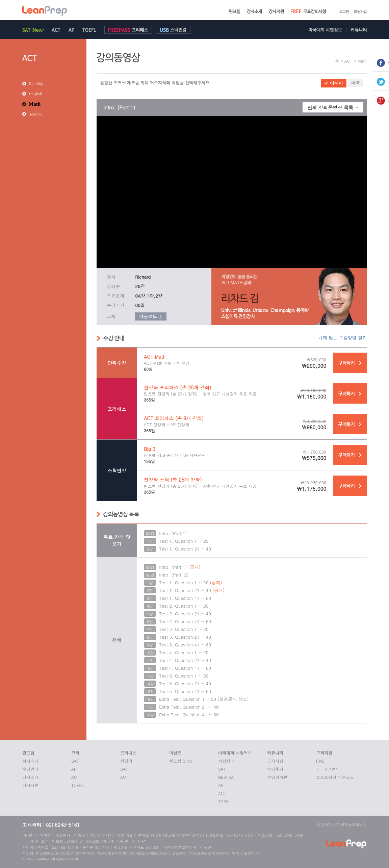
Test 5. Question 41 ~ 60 (185, 691)
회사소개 (30, 761)
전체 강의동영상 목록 (330, 107)
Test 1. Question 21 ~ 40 (185, 549)
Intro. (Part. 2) (174, 575)
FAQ (320, 761)
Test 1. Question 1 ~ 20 (184, 541)
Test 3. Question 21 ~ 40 (185, 637)
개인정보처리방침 (352, 825)
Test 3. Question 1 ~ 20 (184, 629)
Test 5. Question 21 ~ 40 (185, 683)
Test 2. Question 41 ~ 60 (185, 621)
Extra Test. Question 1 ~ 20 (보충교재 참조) (204, 699)
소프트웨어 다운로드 (335, 777)
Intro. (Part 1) (173, 533)
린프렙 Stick (180, 761)
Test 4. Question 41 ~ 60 (185, 668)
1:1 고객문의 (328, 769)
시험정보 (226, 761)
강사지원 (30, 785)
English (35, 94)
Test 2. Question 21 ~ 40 (185, 614)
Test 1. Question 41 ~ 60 (185, 598)
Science (35, 114)
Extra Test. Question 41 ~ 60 (189, 714)
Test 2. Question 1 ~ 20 (184, 606)
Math (35, 104)
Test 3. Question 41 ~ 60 (185, 645)
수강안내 (30, 769)
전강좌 (126, 761)
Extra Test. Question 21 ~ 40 (189, 707)
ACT (75, 777)
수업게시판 (277, 777)
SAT (75, 761)
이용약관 (325, 825)
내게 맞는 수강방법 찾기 (343, 338)
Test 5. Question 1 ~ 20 (184, 676)
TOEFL (77, 785)
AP (74, 769)
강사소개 (30, 777)
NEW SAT (227, 777)
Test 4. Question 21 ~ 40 (185, 660)
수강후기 (275, 769)
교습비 (249, 853)
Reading (36, 84)
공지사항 (275, 761)
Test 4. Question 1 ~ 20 (184, 652)
